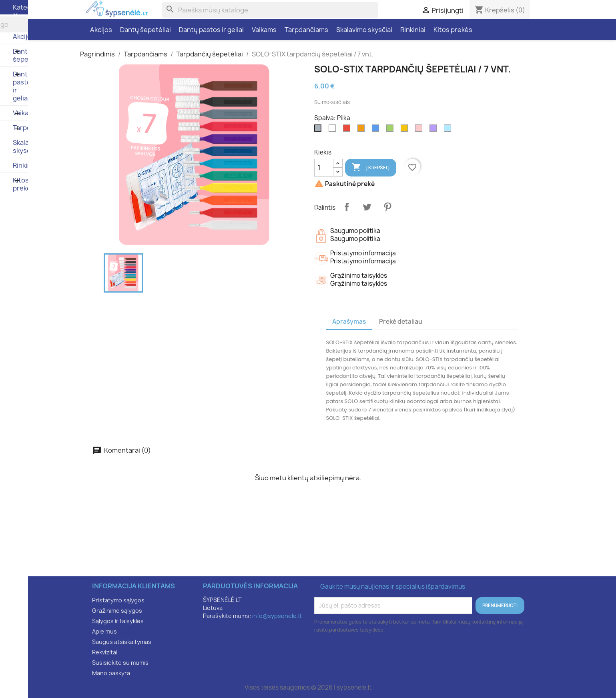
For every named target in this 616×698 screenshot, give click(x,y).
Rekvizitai (105, 652)
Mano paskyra (111, 673)
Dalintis (347, 207)
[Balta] (334, 130)
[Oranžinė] (363, 130)
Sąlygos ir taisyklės (118, 621)
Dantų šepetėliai (145, 30)
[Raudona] (348, 130)
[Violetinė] (435, 130)
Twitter (367, 207)
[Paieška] (270, 10)
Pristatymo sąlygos (118, 600)
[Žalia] (391, 130)
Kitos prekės (453, 30)
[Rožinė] (420, 130)
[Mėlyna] (377, 130)
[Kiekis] (324, 168)
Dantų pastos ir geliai (211, 30)
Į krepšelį (371, 168)
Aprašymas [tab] (349, 322)
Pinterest (387, 207)
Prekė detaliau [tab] (401, 322)
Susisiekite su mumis (120, 663)
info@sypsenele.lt (277, 616)
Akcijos (101, 30)
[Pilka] (319, 130)
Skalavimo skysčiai (364, 30)
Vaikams (264, 30)
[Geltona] (406, 130)
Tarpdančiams (306, 30)
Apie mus (104, 631)
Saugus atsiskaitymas (122, 642)
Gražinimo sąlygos (117, 611)
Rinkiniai (413, 30)
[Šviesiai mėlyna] (449, 130)
